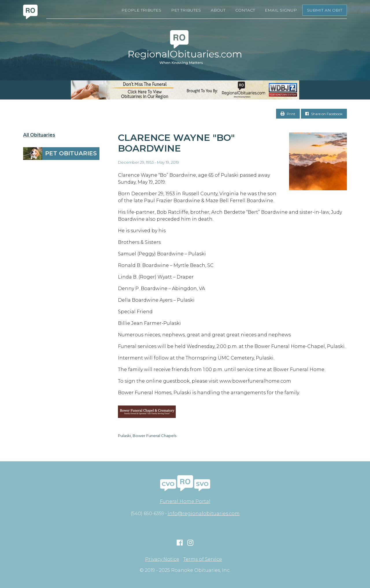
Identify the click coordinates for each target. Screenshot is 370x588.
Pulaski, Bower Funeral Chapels (147, 436)
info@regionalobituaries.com (204, 514)
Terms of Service (203, 559)
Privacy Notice (162, 559)
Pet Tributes (186, 10)
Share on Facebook (324, 114)
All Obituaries (39, 135)
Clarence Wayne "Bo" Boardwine (176, 143)
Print (288, 114)
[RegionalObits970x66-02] (185, 90)
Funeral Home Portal (185, 501)
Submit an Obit (325, 10)
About (218, 10)
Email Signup (281, 10)
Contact (245, 10)
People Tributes (141, 10)
